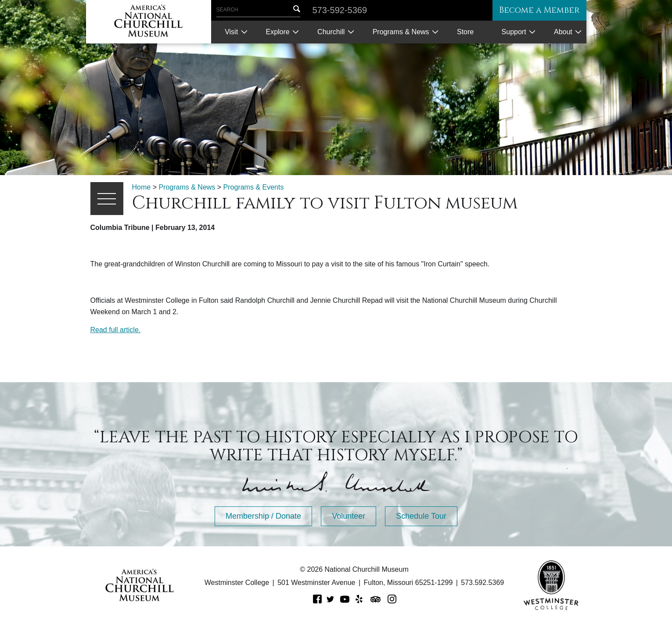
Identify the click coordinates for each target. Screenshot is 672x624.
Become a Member (535, 10)
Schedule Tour (421, 516)
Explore (277, 32)
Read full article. (116, 330)
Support (514, 32)
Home (142, 187)
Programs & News (401, 32)
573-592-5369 (340, 10)
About (563, 32)
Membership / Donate (263, 516)
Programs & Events (254, 187)
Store (465, 32)
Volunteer (349, 516)
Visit (231, 32)
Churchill (331, 32)
